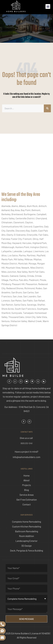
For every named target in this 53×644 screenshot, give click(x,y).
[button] (48, 6)
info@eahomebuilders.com (26, 457)
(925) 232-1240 (27, 443)
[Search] (47, 108)
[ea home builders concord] (26, 166)
